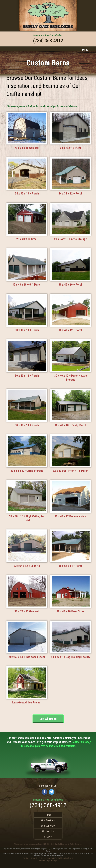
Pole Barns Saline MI (30, 858)
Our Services (48, 820)
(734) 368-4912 (48, 41)
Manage (54, 861)
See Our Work (48, 826)
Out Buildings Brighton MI (64, 858)
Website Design (44, 861)
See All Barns (48, 719)
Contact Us (48, 831)
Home (48, 815)
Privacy (48, 837)
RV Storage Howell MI (46, 858)
